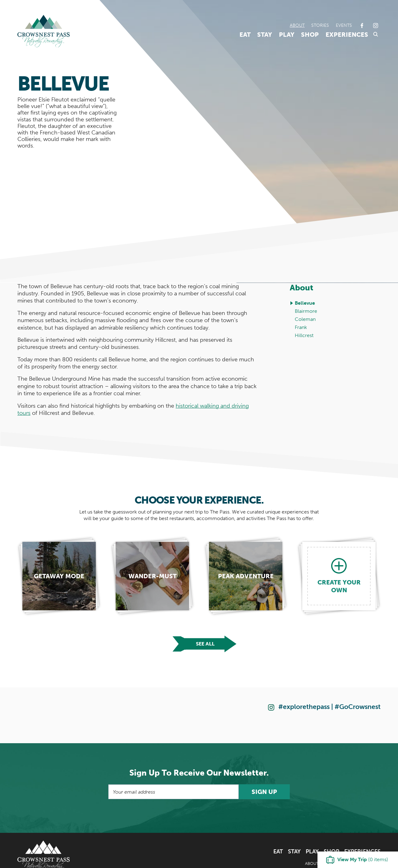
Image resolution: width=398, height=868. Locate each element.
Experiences (347, 35)
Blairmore (306, 311)
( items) (363, 859)
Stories (320, 25)
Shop (310, 35)
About (297, 25)
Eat (245, 35)
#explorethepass (304, 707)
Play (287, 35)
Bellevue (305, 303)
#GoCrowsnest (358, 707)
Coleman (305, 319)
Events (344, 25)
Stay (265, 35)
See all (205, 644)
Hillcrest (304, 335)
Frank (301, 327)
